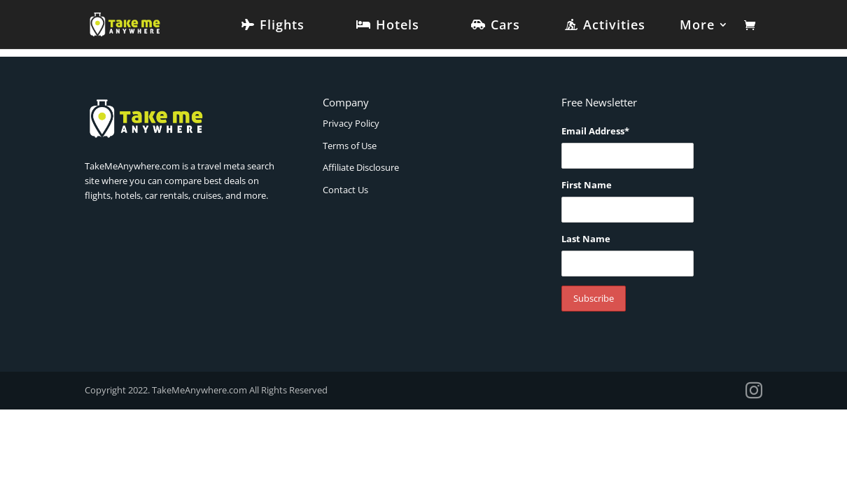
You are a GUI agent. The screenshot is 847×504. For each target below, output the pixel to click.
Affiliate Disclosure (361, 167)
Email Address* (595, 131)
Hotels (398, 26)
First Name (587, 185)
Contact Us (345, 190)
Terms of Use (350, 146)
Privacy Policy (351, 123)
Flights (282, 26)
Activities (614, 26)
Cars (505, 26)
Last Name (586, 239)
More (697, 26)
